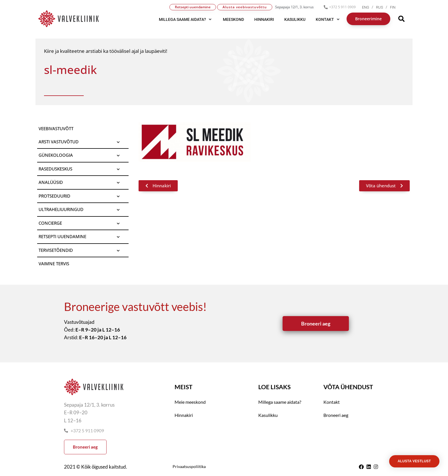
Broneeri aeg (336, 415)
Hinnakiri (184, 415)
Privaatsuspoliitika (189, 466)
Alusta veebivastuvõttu (245, 7)
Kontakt (332, 402)
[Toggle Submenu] (119, 142)
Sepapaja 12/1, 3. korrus (294, 7)
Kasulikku (268, 415)
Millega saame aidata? (280, 402)
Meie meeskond (190, 402)
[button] (186, 19)
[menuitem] (369, 7)
